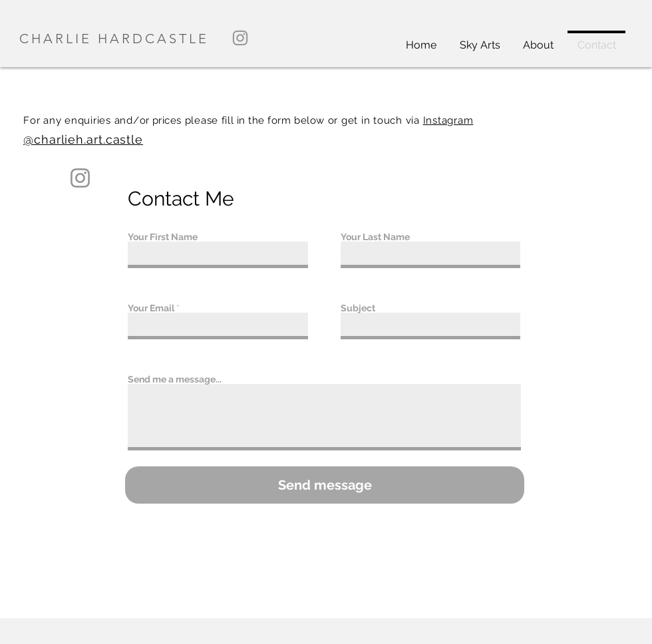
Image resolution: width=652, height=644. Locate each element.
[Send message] (325, 485)
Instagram (448, 120)
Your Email (151, 308)
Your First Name (163, 237)
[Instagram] (240, 38)
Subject (358, 308)
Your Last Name (375, 237)
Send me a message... (175, 379)
